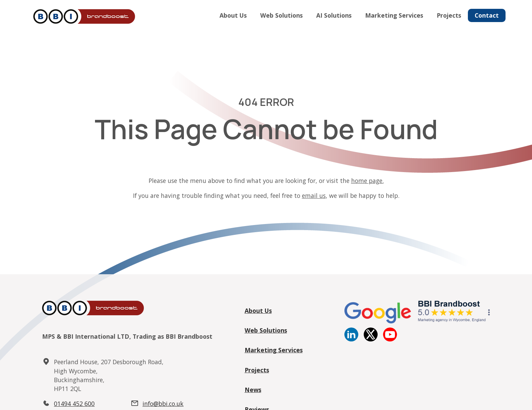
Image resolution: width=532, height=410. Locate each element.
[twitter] (371, 339)
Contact (487, 15)
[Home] (83, 17)
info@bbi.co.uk (163, 404)
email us (314, 195)
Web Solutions (281, 15)
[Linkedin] (351, 339)
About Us (233, 15)
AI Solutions (334, 15)
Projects (449, 15)
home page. (367, 181)
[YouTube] (390, 339)
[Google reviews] (417, 321)
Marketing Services (394, 15)
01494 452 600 (74, 404)
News (253, 390)
